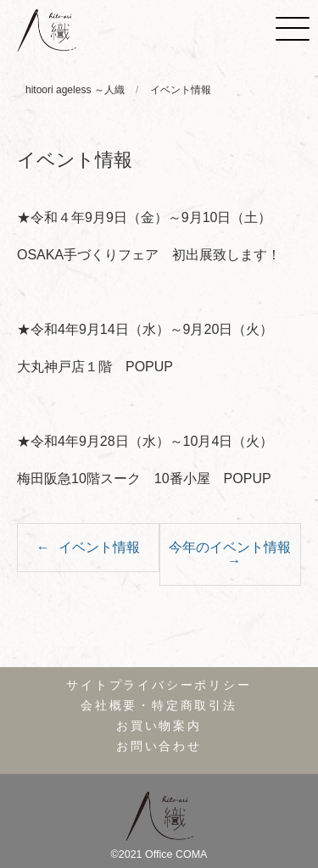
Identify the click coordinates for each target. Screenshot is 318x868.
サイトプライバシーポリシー (159, 685)
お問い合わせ (159, 746)
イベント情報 (99, 547)
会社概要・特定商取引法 (159, 706)
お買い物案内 (159, 726)
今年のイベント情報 (230, 547)
